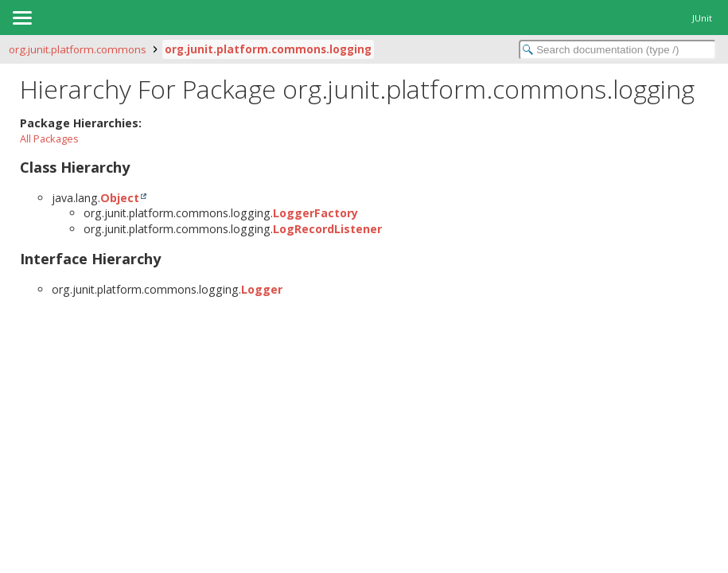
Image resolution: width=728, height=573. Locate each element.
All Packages (49, 138)
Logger (262, 289)
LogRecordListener (327, 229)
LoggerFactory (315, 213)
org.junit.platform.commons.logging (268, 49)
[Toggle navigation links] (21, 18)
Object (120, 198)
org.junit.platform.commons (78, 49)
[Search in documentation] (617, 50)
